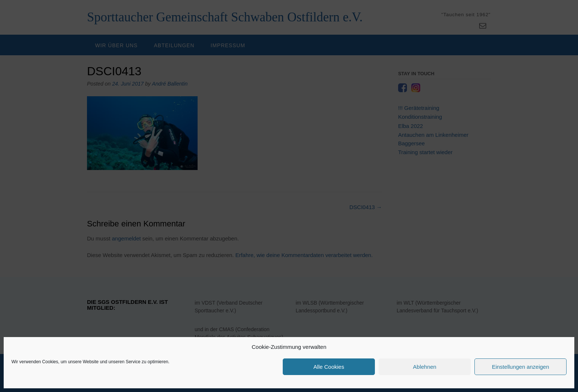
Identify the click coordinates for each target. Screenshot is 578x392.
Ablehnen (424, 367)
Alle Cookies (329, 367)
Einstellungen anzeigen (520, 367)
